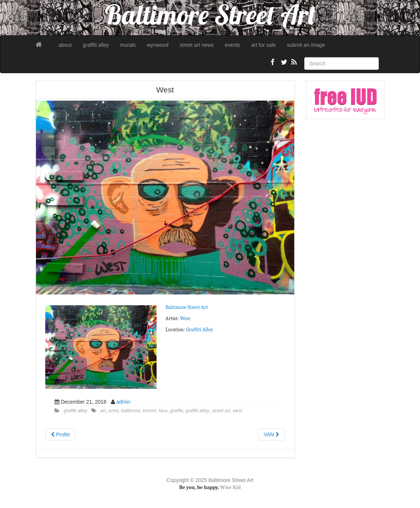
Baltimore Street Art (187, 307)
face (163, 411)
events (232, 45)
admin (123, 402)
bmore (150, 411)
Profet (60, 434)
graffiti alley (96, 45)
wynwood (158, 45)
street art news (197, 45)
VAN (272, 434)
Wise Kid (230, 487)
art (103, 411)
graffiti (177, 411)
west (237, 411)
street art (221, 411)
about (65, 45)
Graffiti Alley (200, 330)
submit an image (306, 45)
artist (113, 411)
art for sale (263, 45)
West (186, 318)
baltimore (131, 411)
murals (128, 45)
